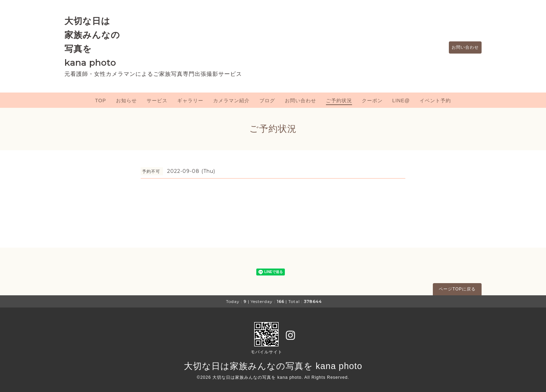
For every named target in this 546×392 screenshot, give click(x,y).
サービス (157, 101)
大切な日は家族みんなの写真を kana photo (273, 366)
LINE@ (401, 101)
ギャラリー (190, 101)
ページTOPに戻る (457, 289)
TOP (101, 101)
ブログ (267, 101)
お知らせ (126, 101)
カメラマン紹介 (231, 101)
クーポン (372, 101)
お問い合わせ (462, 48)
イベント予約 (435, 101)
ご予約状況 (339, 101)
